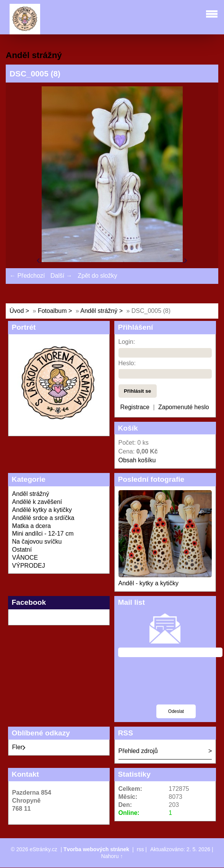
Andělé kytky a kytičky (42, 510)
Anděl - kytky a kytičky (149, 583)
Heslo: (127, 363)
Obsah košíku (137, 460)
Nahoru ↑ (112, 856)
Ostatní (22, 550)
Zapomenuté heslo (184, 407)
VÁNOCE (25, 558)
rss (140, 849)
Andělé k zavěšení (37, 502)
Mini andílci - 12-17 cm (43, 534)
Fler (19, 747)
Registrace (135, 407)
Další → (61, 276)
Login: (127, 342)
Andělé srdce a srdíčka (43, 518)
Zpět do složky (97, 276)
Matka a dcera (32, 526)
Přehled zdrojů (138, 751)
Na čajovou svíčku (37, 542)
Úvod (17, 311)
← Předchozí (27, 276)
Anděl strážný (100, 311)
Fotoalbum (52, 311)
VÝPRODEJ (29, 566)
